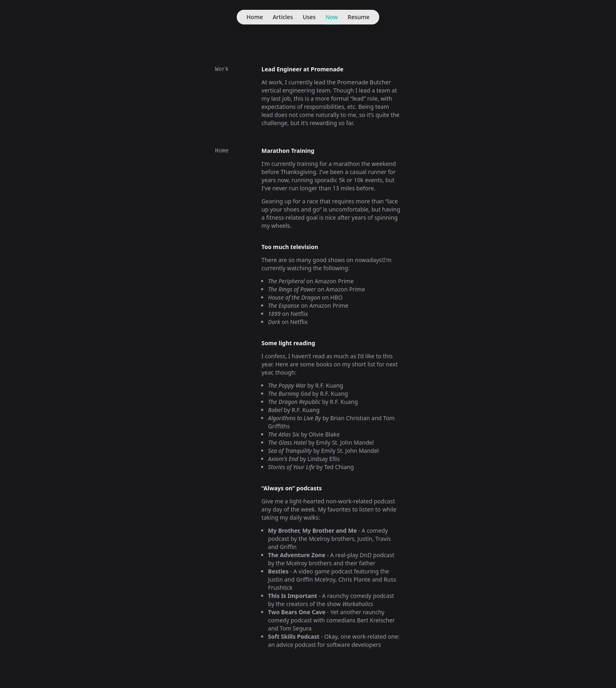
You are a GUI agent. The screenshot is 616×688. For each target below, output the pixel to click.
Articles (283, 17)
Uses (309, 17)
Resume (359, 17)
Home (255, 17)
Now (332, 19)
